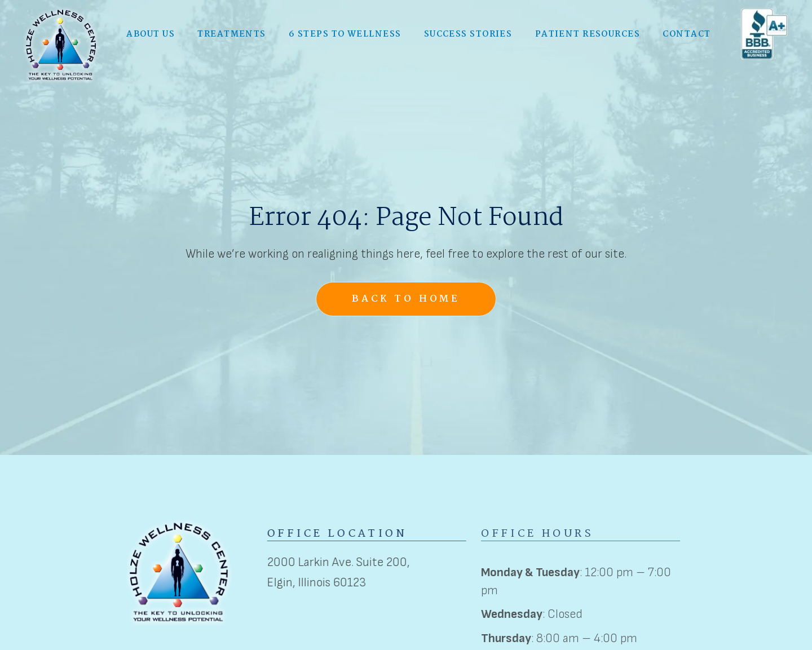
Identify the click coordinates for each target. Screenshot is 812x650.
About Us (151, 33)
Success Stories (468, 33)
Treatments (231, 33)
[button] (151, 34)
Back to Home (406, 299)
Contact (687, 33)
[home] (61, 44)
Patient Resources (588, 33)
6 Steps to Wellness (345, 33)
